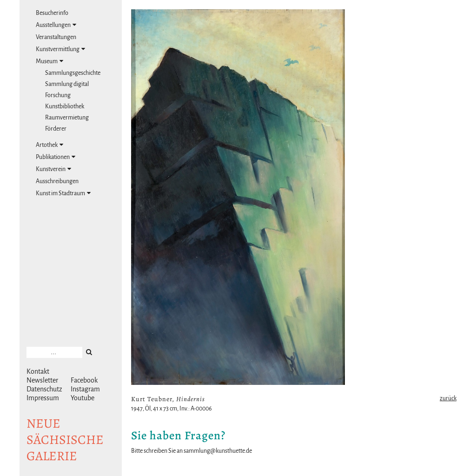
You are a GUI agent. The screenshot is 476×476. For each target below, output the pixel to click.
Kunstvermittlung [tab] (60, 49)
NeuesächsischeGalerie (65, 440)
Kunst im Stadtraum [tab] (63, 193)
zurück (448, 398)
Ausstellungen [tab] (56, 25)
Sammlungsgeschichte (73, 73)
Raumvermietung (67, 118)
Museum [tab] (50, 61)
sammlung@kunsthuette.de (218, 451)
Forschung (58, 95)
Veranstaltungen (56, 37)
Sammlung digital (67, 84)
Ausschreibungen (57, 181)
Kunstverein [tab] (53, 169)
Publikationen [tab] (56, 157)
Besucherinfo (52, 13)
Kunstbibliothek (65, 106)
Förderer (56, 129)
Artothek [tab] (50, 145)
